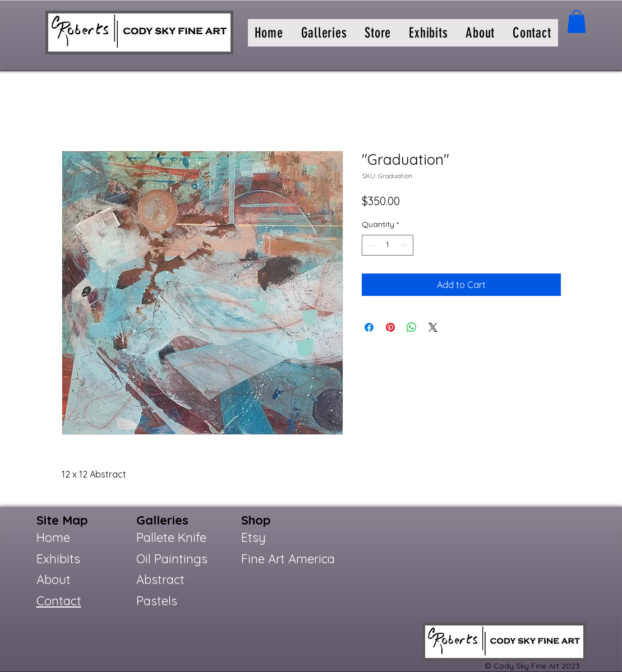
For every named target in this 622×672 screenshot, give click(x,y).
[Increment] (405, 245)
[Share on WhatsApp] (412, 327)
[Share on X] (433, 327)
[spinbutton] (388, 245)
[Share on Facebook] (369, 327)
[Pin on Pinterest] (390, 327)
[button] (324, 33)
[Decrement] (370, 245)
